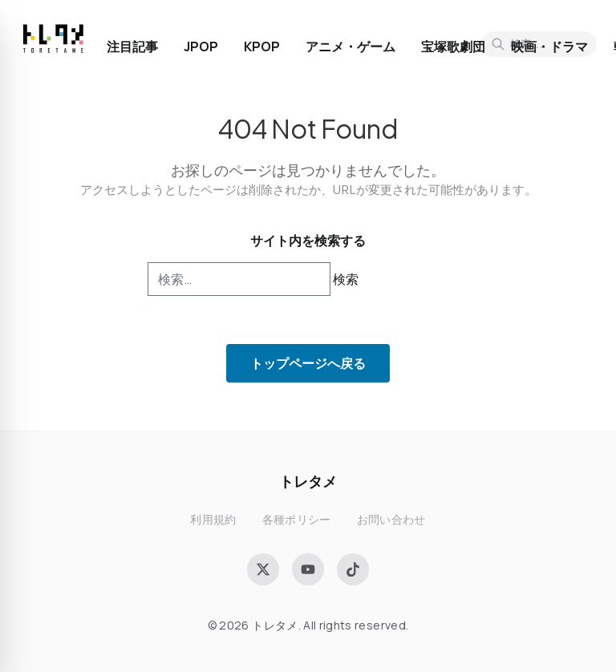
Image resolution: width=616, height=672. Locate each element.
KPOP (262, 47)
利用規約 (213, 519)
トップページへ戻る (308, 363)
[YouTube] (308, 569)
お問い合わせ (391, 519)
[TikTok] (353, 569)
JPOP (201, 47)
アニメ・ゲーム (351, 47)
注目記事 (132, 47)
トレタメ (308, 481)
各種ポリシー (297, 519)
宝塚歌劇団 (453, 47)
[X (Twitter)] (263, 569)
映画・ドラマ (549, 47)
